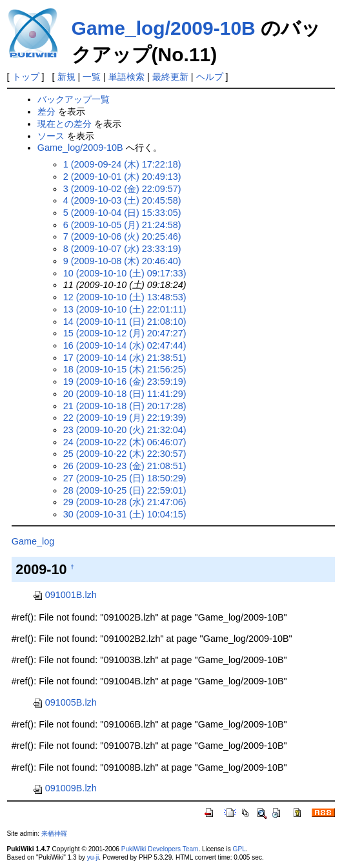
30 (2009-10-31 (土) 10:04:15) (125, 514)
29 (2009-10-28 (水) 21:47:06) (125, 502)
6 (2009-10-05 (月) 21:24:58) (122, 225)
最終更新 (170, 77)
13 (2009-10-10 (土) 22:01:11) (125, 309)
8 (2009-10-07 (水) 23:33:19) (122, 249)
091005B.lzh (65, 702)
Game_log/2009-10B (164, 28)
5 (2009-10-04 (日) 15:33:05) (122, 213)
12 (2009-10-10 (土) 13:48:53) (125, 297)
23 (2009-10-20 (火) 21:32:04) (125, 430)
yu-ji (93, 857)
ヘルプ (210, 77)
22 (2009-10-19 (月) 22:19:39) (125, 418)
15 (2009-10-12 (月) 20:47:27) (125, 333)
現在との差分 (65, 124)
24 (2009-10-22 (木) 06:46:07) (125, 442)
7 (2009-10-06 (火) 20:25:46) (122, 236)
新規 (66, 77)
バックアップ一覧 (74, 99)
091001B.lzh (65, 595)
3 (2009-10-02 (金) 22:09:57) (122, 189)
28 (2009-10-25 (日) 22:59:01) (125, 490)
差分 (46, 111)
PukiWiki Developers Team (160, 849)
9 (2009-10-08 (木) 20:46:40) (122, 261)
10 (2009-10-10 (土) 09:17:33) (125, 273)
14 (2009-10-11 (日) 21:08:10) (125, 322)
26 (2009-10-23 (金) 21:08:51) (125, 466)
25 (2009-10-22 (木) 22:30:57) (125, 454)
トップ (26, 77)
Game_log (33, 541)
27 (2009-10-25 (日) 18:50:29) (125, 478)
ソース (51, 136)
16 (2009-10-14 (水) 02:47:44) (125, 345)
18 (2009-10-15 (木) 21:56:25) (125, 369)
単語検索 (126, 77)
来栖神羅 (54, 834)
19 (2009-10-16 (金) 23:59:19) (125, 381)
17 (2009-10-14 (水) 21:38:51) (125, 358)
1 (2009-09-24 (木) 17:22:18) (122, 164)
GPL (239, 849)
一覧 (92, 77)
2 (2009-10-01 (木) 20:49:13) (122, 177)
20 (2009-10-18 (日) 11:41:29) (125, 394)
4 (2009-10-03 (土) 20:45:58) (122, 200)
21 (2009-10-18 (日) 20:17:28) (125, 406)
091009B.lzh (65, 788)
